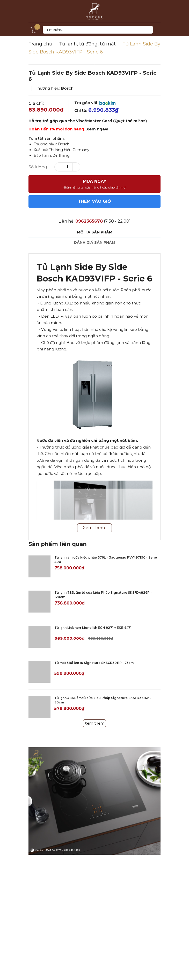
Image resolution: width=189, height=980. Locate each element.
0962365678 (89, 221)
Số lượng (38, 167)
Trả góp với (95, 103)
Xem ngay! (97, 129)
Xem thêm (94, 723)
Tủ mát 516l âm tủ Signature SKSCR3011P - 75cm (94, 663)
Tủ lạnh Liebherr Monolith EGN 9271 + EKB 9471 (93, 628)
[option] (94, 64)
